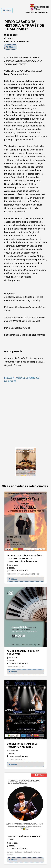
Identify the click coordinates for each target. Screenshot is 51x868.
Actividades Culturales (37, 12)
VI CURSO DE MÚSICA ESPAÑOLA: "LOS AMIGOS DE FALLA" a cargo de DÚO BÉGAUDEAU (25, 559)
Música (11, 47)
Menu (7, 10)
